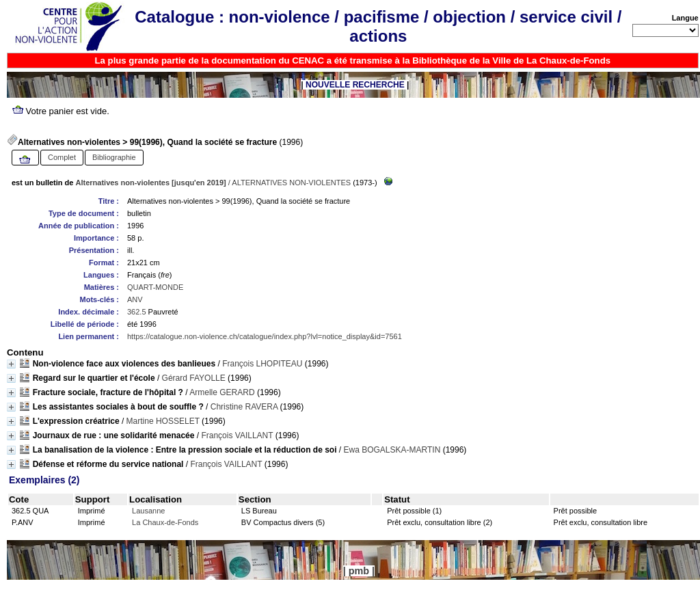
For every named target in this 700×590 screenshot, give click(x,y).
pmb (359, 571)
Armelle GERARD (222, 392)
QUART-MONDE (155, 287)
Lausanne (148, 511)
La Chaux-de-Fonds (165, 522)
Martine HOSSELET (163, 421)
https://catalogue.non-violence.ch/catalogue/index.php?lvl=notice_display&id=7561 (265, 336)
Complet (62, 157)
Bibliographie (114, 157)
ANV (135, 299)
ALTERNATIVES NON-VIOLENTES (291, 183)
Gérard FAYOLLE (194, 378)
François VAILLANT (237, 435)
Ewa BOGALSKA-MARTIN (392, 450)
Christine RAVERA (244, 407)
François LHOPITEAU (262, 364)
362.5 (137, 312)
